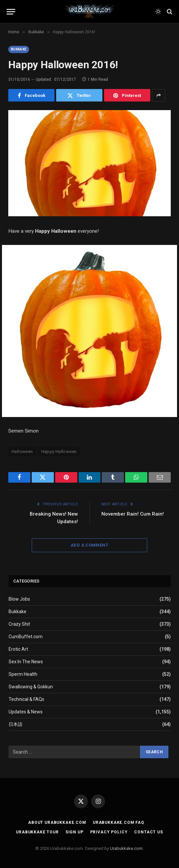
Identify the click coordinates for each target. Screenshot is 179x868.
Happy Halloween (59, 451)
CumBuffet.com (26, 637)
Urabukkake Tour (37, 832)
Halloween (22, 451)
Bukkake (19, 49)
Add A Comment (89, 545)
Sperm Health (23, 674)
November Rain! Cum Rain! (133, 514)
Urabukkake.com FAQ (119, 823)
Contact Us (148, 832)
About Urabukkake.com (57, 823)
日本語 (16, 724)
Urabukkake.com (126, 848)
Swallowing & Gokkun (31, 687)
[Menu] (11, 12)
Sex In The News (26, 662)
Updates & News (26, 712)
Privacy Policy (109, 832)
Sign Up (74, 832)
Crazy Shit (19, 624)
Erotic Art (18, 649)
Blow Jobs (19, 599)
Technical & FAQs (26, 699)
